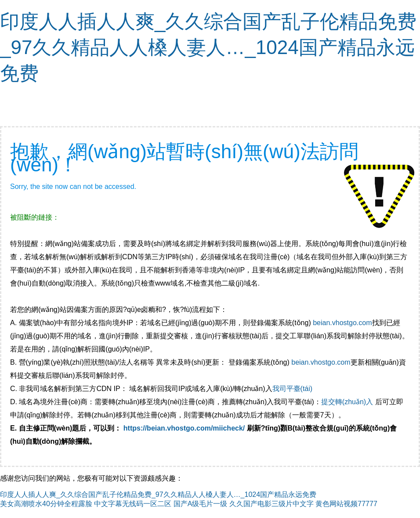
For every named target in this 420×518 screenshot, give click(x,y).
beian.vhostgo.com (342, 323)
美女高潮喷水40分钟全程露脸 (46, 504)
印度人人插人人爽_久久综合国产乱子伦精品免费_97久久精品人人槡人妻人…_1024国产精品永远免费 (208, 47)
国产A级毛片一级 (201, 504)
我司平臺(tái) (293, 389)
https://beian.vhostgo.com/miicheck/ (184, 428)
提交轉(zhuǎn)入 (347, 402)
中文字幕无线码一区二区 (133, 504)
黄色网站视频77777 (346, 504)
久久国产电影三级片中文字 (272, 504)
